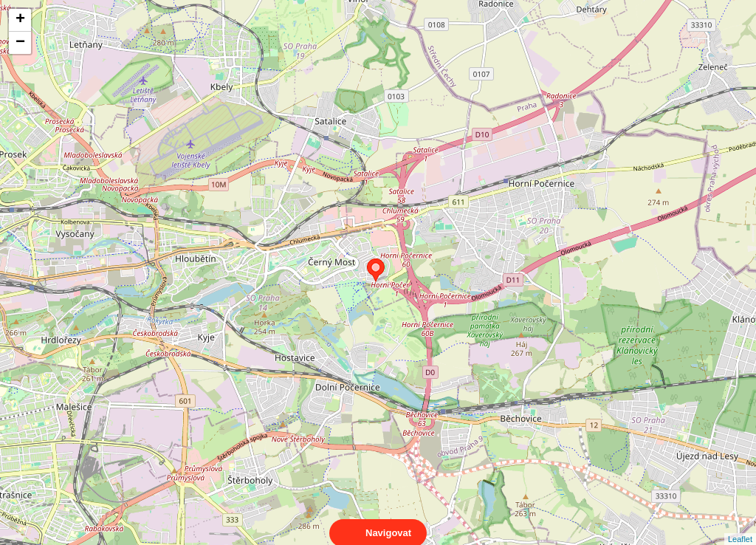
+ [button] (20, 20)
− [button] (20, 43)
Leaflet (740, 526)
